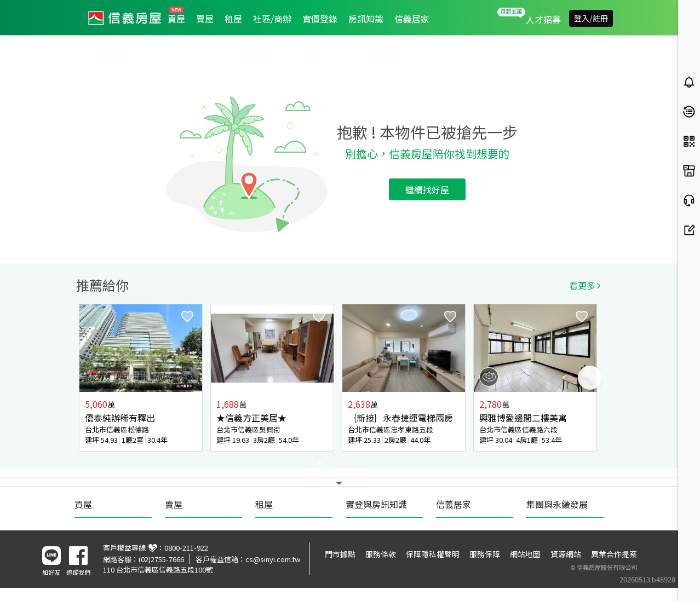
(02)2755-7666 (161, 559)
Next (590, 378)
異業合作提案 (614, 554)
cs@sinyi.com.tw (273, 559)
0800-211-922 (186, 548)
